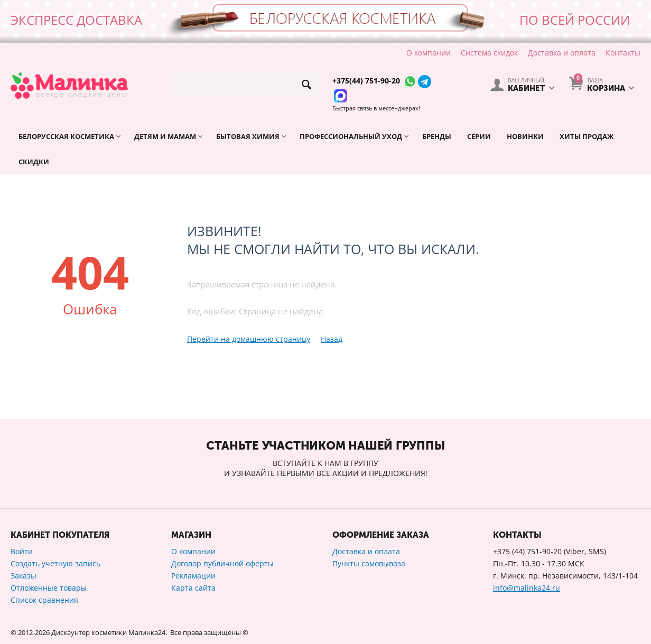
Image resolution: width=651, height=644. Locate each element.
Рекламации (193, 576)
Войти (22, 551)
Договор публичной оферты (222, 563)
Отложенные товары (49, 588)
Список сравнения (44, 600)
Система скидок (489, 53)
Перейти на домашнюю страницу (249, 339)
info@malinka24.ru (527, 588)
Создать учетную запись (55, 563)
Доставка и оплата (562, 53)
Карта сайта (193, 588)
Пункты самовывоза (369, 563)
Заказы (24, 576)
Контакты (623, 53)
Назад (332, 339)
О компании (429, 53)
